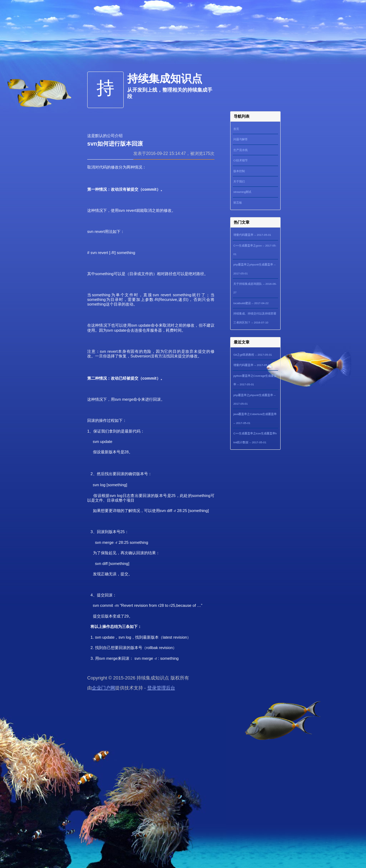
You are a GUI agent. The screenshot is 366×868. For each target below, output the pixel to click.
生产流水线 (241, 150)
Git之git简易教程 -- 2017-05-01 (253, 355)
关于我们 (239, 182)
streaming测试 (242, 192)
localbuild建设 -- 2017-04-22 (251, 303)
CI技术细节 (241, 160)
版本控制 (239, 171)
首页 (236, 129)
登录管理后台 (161, 688)
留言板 (238, 203)
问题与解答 (241, 139)
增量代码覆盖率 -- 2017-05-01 (252, 235)
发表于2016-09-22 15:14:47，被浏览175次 (174, 153)
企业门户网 (103, 688)
